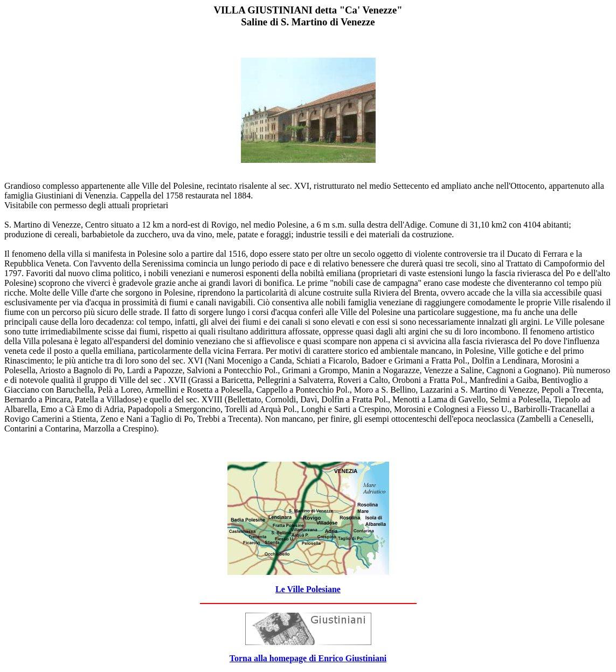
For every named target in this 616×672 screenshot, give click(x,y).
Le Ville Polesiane (308, 589)
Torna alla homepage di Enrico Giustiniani (308, 658)
